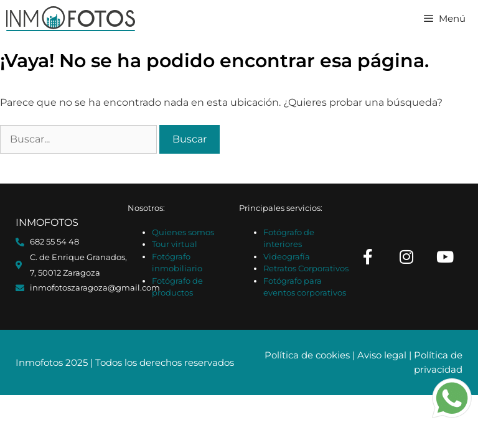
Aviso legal (382, 355)
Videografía (287, 256)
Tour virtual (175, 244)
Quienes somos (183, 232)
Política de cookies (307, 355)
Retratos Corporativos (306, 268)
